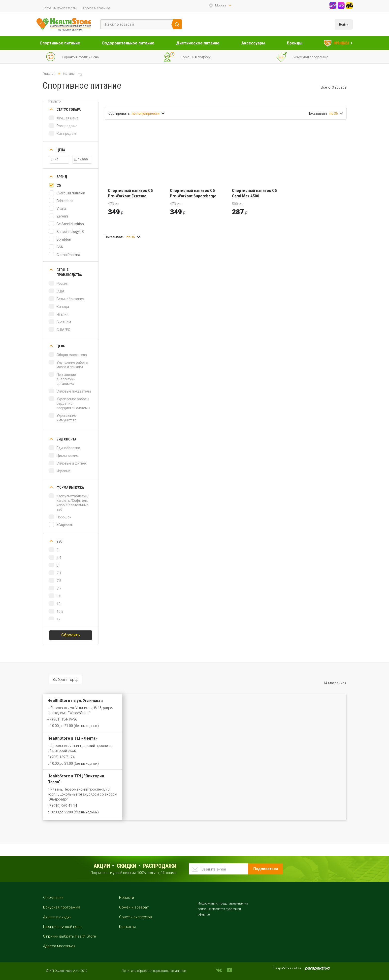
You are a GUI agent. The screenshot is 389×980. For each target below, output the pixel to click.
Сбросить (71, 635)
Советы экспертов (135, 917)
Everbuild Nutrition (71, 193)
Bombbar (64, 239)
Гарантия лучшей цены (63, 927)
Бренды (295, 43)
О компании (53, 898)
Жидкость (65, 525)
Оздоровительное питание (128, 43)
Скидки (127, 866)
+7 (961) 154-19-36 (62, 719)
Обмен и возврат (134, 907)
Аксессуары (253, 43)
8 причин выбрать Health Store (70, 936)
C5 (59, 185)
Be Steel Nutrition (70, 224)
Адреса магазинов (97, 8)
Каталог (70, 74)
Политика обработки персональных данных (154, 971)
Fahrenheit (65, 201)
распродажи (160, 866)
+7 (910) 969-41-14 (62, 806)
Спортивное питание (60, 43)
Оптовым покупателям (60, 8)
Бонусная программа (62, 907)
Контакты (127, 927)
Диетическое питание (198, 43)
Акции (102, 866)
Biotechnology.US (70, 232)
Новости (127, 898)
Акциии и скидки (57, 917)
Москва (221, 5)
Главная (49, 74)
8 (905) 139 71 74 (61, 757)
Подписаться (266, 869)
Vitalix (61, 209)
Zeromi (62, 216)
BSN (60, 247)
